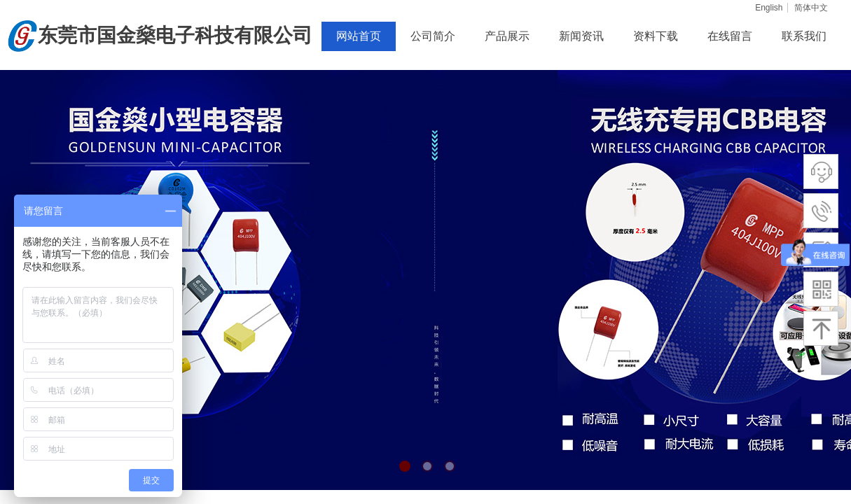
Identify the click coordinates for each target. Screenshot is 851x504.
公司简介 (433, 36)
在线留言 (730, 36)
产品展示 (507, 36)
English (769, 8)
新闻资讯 (581, 36)
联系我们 (804, 36)
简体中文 (811, 8)
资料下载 (656, 36)
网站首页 (359, 36)
